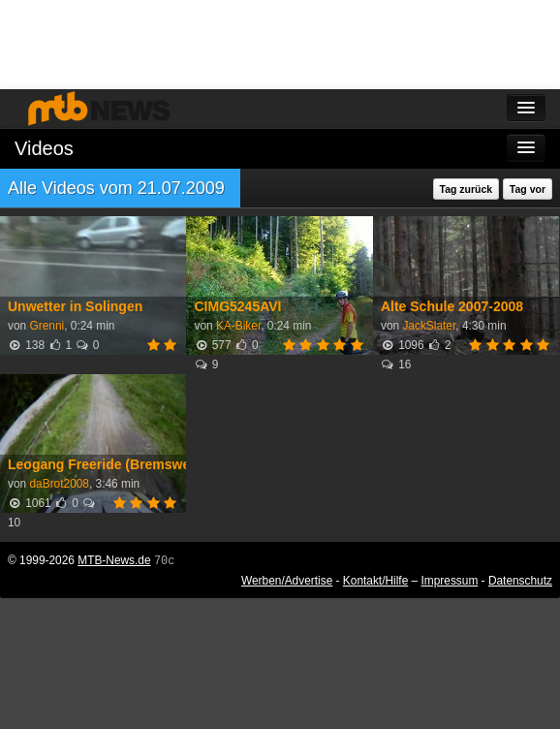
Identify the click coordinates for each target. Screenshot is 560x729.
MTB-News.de (114, 560)
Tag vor (528, 189)
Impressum (450, 581)
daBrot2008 (59, 484)
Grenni (47, 326)
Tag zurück (467, 189)
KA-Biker (238, 326)
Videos (44, 148)
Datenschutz (520, 581)
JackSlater (429, 326)
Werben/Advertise (287, 581)
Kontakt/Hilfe (375, 581)
